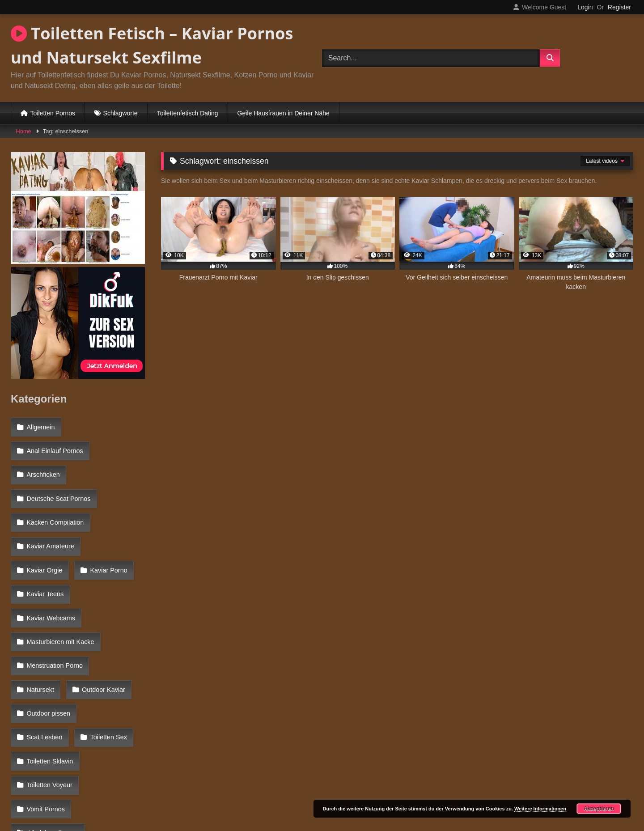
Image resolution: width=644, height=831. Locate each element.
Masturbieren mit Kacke (60, 581)
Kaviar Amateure (50, 522)
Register (619, 7)
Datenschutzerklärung (381, 792)
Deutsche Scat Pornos (58, 484)
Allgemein (40, 426)
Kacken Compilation (55, 503)
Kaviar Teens (107, 542)
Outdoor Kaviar (48, 619)
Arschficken (42, 464)
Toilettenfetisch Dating (188, 113)
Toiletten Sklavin (111, 658)
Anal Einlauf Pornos (54, 445)
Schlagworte (121, 113)
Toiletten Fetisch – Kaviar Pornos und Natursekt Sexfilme (152, 45)
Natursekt (121, 600)
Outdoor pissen (48, 639)
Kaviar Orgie (116, 522)
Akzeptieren (599, 809)
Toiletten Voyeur (49, 678)
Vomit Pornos (45, 697)
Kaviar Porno (44, 542)
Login (585, 7)
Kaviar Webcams (50, 561)
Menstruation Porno (54, 600)
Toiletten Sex (44, 658)
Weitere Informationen (540, 809)
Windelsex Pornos (52, 716)
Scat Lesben (113, 639)
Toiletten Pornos (53, 113)
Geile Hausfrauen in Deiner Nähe (284, 113)
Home (24, 131)
